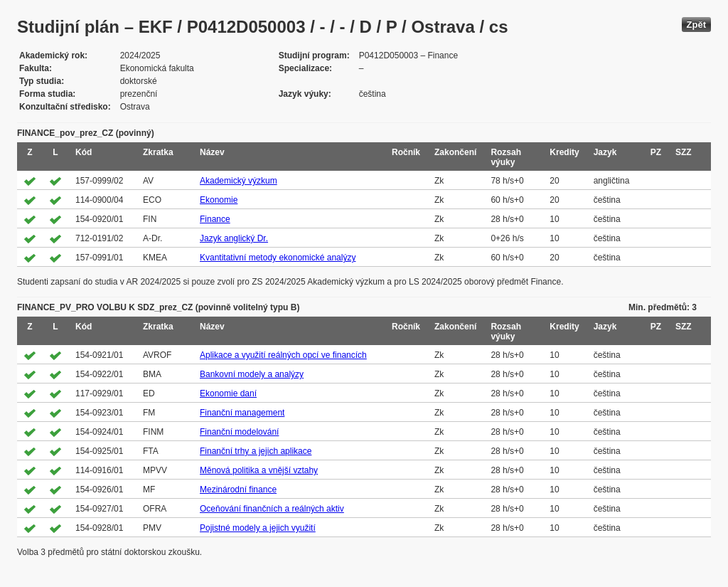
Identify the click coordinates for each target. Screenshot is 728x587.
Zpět (696, 25)
